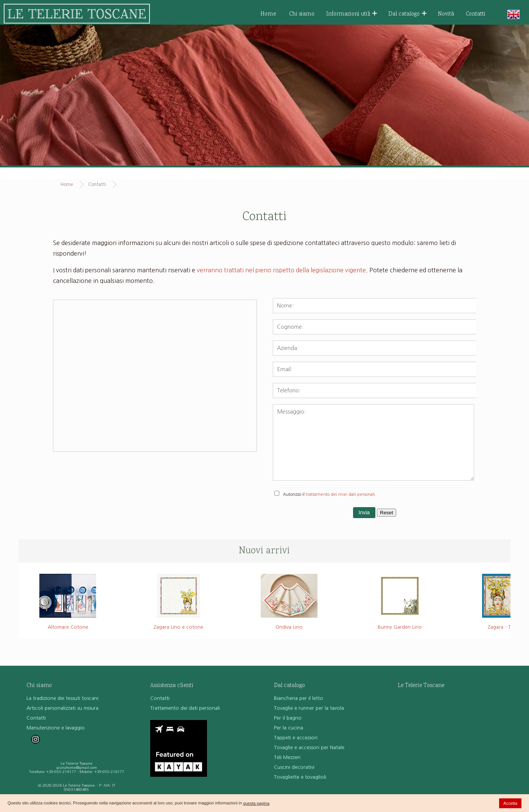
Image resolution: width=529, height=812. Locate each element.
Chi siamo (302, 14)
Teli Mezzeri (287, 757)
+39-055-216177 (61, 772)
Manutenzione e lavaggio (56, 728)
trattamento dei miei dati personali (340, 494)
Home (268, 14)
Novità (446, 14)
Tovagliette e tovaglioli (300, 777)
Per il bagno (288, 718)
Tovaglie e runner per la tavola (309, 708)
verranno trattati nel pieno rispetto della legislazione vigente (281, 270)
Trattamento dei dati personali (185, 708)
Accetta (510, 803)
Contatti (476, 14)
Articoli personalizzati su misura (62, 708)
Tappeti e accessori (296, 738)
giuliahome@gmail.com (77, 767)
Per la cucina (289, 728)
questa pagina (256, 803)
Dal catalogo (407, 14)
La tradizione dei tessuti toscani (62, 698)
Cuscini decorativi (294, 767)
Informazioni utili (352, 14)
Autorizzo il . (330, 494)
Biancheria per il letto (299, 698)
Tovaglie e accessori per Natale (309, 747)
